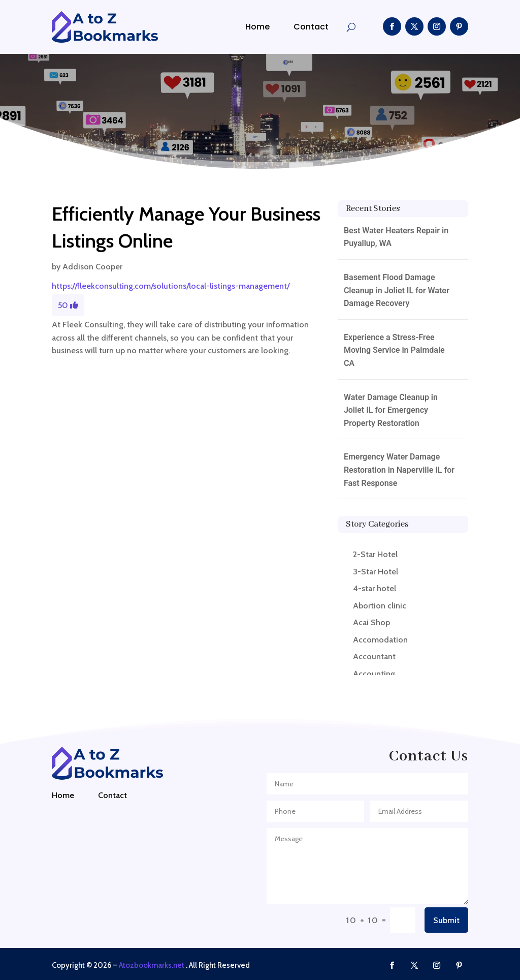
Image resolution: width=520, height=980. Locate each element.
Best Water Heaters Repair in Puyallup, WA (396, 237)
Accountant (374, 656)
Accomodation (380, 640)
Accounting (374, 674)
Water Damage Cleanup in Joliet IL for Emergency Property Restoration (391, 410)
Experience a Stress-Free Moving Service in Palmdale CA (394, 350)
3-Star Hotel (376, 572)
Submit (446, 920)
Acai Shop (371, 622)
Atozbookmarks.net (152, 965)
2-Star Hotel (375, 554)
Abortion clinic (380, 606)
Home (257, 27)
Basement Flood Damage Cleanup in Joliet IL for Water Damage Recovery (397, 290)
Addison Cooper (92, 267)
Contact (311, 27)
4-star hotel (375, 588)
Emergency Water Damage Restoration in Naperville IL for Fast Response (399, 470)
